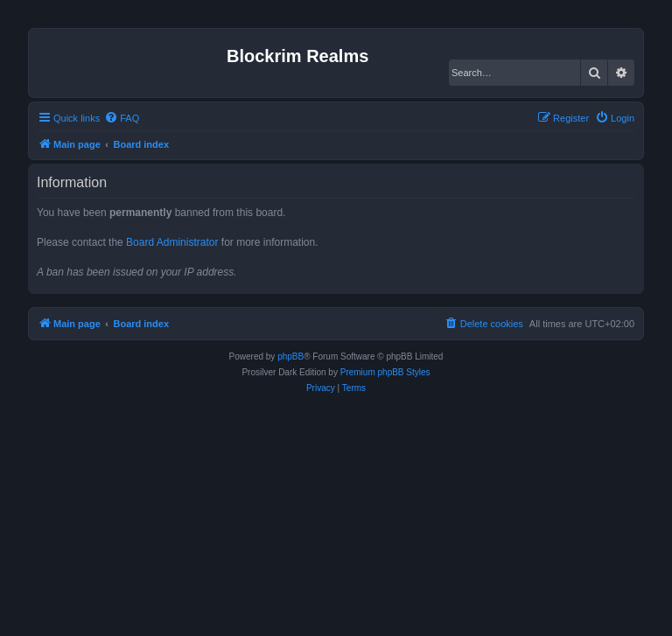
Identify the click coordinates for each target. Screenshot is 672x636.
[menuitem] (122, 118)
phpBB (290, 356)
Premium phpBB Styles (385, 372)
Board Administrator (172, 242)
